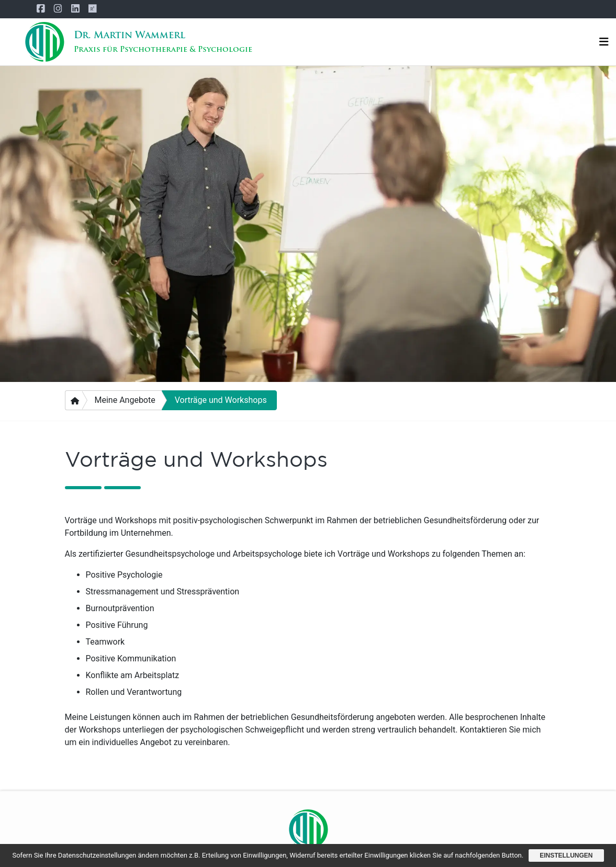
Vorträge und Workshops (221, 400)
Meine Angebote (125, 400)
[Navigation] (604, 42)
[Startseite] (44, 42)
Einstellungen (566, 855)
